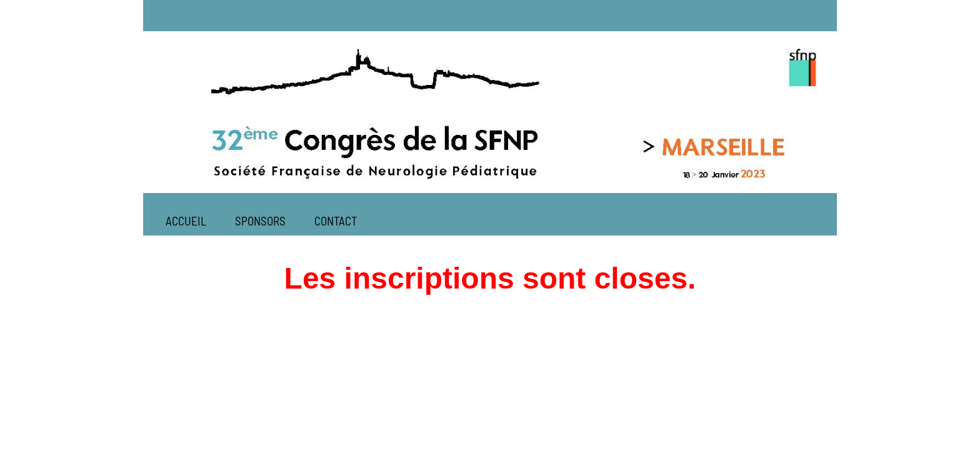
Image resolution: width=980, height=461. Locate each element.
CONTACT (336, 221)
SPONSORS (260, 221)
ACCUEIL (186, 221)
